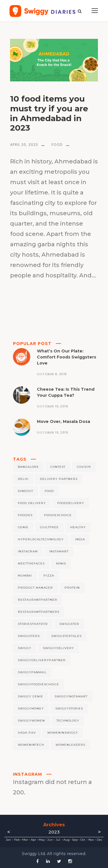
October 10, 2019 (52, 406)
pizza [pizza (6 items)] (49, 576)
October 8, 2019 (52, 374)
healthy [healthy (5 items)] (78, 527)
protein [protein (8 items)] (72, 588)
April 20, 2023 (24, 145)
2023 (54, 832)
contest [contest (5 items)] (58, 467)
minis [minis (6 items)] (61, 563)
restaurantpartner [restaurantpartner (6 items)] (38, 600)
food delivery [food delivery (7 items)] (32, 503)
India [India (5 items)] (80, 539)
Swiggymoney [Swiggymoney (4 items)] (31, 708)
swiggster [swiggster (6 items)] (69, 624)
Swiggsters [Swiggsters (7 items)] (29, 636)
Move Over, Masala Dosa (64, 421)
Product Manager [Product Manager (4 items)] (35, 588)
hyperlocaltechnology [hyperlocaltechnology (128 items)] (41, 539)
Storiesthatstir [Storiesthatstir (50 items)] (33, 624)
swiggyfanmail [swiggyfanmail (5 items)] (32, 672)
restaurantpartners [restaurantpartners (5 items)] (39, 612)
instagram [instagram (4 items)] (28, 551)
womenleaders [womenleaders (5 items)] (70, 745)
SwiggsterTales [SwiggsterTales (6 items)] (66, 636)
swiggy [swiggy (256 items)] (25, 648)
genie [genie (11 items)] (23, 527)
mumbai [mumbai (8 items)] (25, 576)
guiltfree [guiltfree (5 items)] (49, 527)
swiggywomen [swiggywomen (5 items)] (31, 721)
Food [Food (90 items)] (49, 491)
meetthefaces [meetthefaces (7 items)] (31, 563)
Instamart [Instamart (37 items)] (59, 551)
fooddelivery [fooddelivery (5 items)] (71, 503)
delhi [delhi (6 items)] (23, 479)
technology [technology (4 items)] (68, 721)
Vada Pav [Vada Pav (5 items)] (27, 733)
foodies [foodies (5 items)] (25, 515)
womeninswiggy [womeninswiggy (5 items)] (63, 733)
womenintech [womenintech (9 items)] (31, 745)
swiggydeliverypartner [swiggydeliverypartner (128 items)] (42, 660)
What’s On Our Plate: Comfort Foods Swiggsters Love (67, 357)
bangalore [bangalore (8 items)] (28, 467)
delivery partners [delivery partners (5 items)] (59, 479)
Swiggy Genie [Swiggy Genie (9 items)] (31, 696)
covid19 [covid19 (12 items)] (84, 467)
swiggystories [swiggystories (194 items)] (69, 708)
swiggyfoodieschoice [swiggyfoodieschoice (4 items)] (38, 684)
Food (57, 145)
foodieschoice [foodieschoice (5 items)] (58, 515)
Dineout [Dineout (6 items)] (25, 491)
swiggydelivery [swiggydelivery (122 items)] (58, 648)
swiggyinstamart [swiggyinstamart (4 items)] (71, 696)
